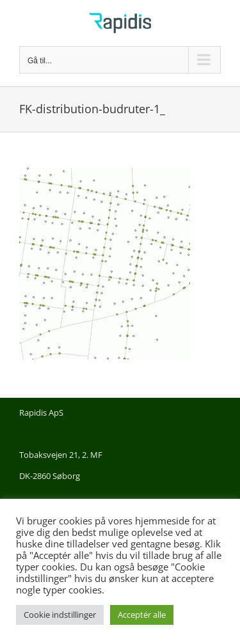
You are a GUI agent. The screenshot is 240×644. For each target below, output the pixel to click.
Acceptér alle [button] (142, 615)
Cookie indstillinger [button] (60, 615)
